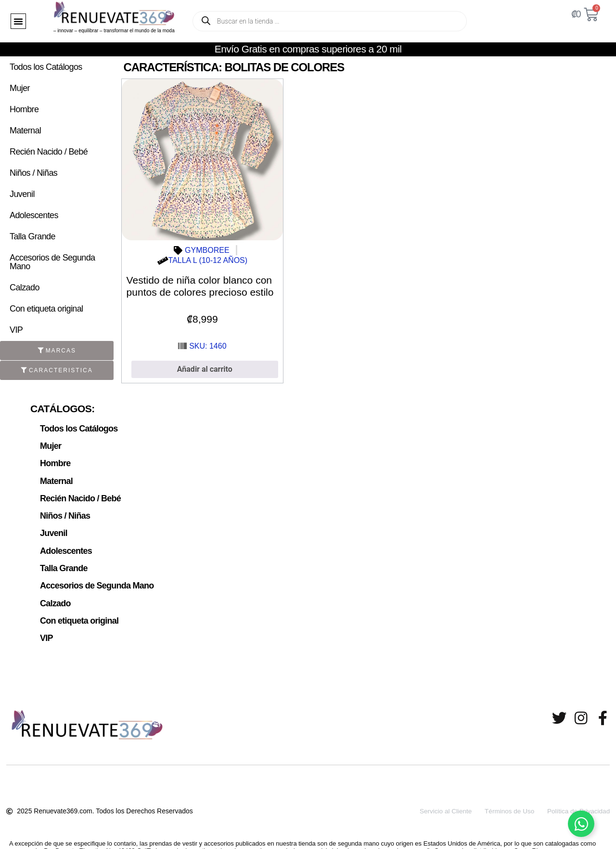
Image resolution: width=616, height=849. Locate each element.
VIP (16, 330)
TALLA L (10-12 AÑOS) (208, 260)
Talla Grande (32, 236)
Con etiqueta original (46, 309)
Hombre (24, 109)
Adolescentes (34, 215)
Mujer (20, 88)
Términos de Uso (505, 803)
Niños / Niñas (33, 173)
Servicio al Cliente (438, 803)
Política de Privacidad (578, 803)
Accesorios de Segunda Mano (52, 262)
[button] (18, 21)
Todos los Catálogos (46, 67)
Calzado (25, 287)
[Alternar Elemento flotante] (581, 824)
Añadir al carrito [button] (205, 369)
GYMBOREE (207, 250)
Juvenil (22, 194)
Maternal (25, 131)
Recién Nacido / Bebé (49, 152)
